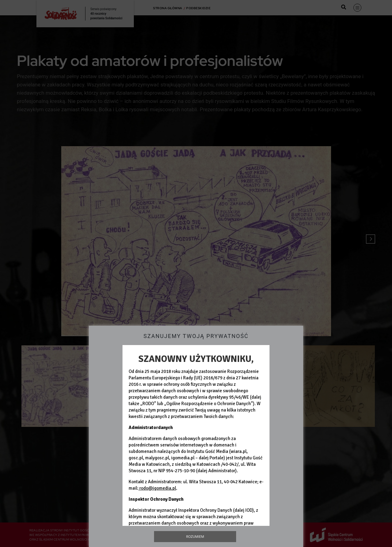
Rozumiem (195, 536)
